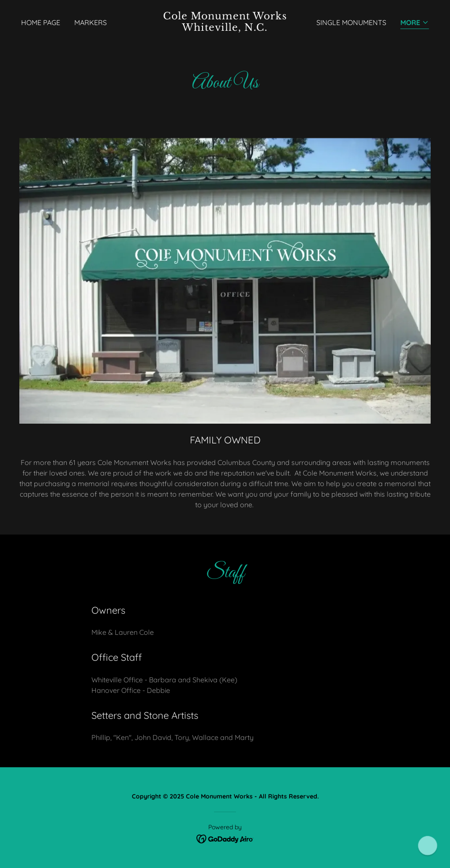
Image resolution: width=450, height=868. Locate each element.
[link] (225, 28)
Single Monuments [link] (351, 22)
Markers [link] (91, 22)
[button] (415, 23)
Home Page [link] (41, 22)
